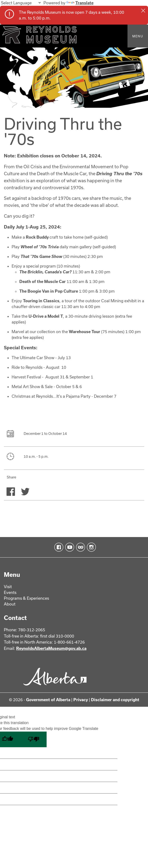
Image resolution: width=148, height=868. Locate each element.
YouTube (69, 548)
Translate (80, 3)
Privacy (81, 700)
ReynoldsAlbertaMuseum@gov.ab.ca (51, 649)
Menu (138, 36)
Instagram (90, 548)
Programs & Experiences (26, 598)
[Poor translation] (34, 740)
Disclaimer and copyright (115, 700)
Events (10, 593)
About (10, 604)
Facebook (58, 548)
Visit (8, 587)
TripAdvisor (80, 548)
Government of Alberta (48, 700)
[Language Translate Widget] (21, 3)
